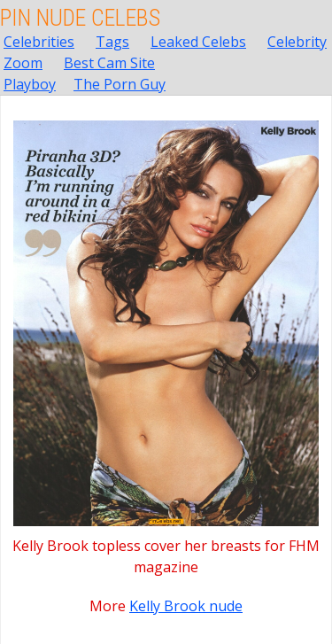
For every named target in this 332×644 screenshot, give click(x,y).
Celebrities (39, 42)
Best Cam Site (109, 63)
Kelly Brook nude (186, 606)
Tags (112, 42)
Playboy (30, 84)
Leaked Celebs (198, 42)
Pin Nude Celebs (80, 18)
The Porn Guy (120, 84)
